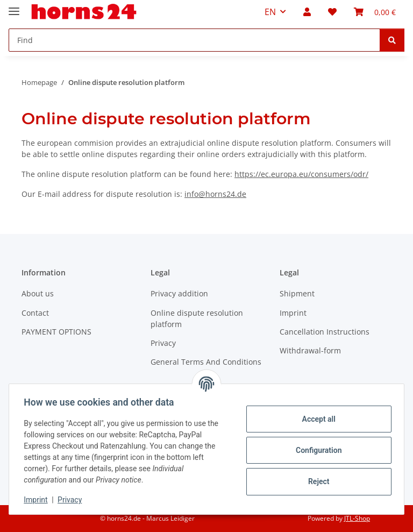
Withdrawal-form (310, 350)
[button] (307, 12)
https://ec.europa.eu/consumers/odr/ (301, 174)
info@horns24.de (215, 194)
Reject (316, 481)
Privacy (72, 500)
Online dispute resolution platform (197, 318)
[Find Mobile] (194, 40)
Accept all (316, 419)
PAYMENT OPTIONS (56, 332)
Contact (35, 313)
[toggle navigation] (14, 7)
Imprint (38, 500)
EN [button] (270, 12)
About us (38, 293)
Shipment (297, 293)
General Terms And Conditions (206, 362)
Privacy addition (179, 293)
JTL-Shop (357, 518)
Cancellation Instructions (325, 332)
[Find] (392, 40)
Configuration (316, 450)
